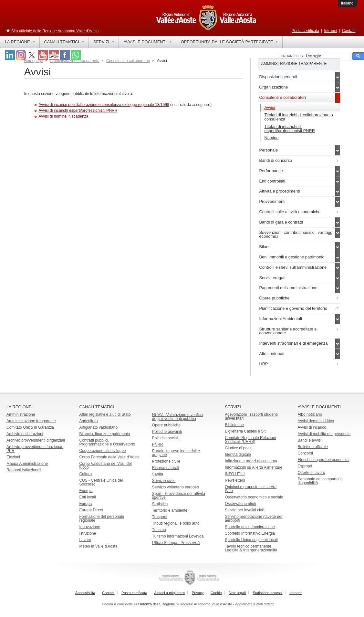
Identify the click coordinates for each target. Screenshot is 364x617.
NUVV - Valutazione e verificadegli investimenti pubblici (177, 417)
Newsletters (235, 480)
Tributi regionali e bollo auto (176, 523)
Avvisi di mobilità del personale (324, 434)
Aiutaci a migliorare (169, 593)
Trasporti (160, 517)
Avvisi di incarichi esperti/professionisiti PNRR (78, 110)
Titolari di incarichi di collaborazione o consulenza (299, 117)
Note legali (237, 593)
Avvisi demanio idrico (316, 421)
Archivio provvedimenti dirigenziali (36, 440)
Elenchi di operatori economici (324, 460)
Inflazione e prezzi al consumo (251, 461)
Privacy (198, 593)
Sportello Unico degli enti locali (251, 540)
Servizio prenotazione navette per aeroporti (254, 518)
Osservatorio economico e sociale (254, 497)
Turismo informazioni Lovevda (178, 536)
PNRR (158, 444)
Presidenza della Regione (154, 604)
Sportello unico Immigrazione (250, 527)
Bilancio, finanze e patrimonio (104, 434)
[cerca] (314, 56)
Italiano (347, 3)
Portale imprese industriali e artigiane (176, 453)
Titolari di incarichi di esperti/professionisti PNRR (290, 129)
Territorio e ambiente (170, 510)
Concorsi (305, 453)
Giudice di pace (238, 448)
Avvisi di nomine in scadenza (64, 116)
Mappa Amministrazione (27, 464)
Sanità (158, 474)
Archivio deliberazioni (25, 434)
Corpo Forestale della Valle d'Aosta (109, 457)
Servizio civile (164, 481)
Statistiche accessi (267, 593)
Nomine (272, 138)
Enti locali (87, 497)
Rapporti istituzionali (24, 470)
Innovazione (90, 527)
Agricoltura (88, 421)
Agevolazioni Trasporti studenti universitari (251, 416)
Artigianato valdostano (98, 427)
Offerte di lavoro (312, 473)
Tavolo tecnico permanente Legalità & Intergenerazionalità (251, 548)
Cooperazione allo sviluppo (102, 451)
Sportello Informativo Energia (250, 533)
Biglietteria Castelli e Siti (246, 431)
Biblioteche (234, 425)
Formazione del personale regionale (102, 518)
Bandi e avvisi (310, 440)
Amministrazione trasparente (31, 421)
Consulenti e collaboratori (128, 61)
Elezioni (13, 457)
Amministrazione (21, 414)
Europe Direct (91, 510)
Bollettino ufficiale (313, 447)
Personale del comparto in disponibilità (320, 481)
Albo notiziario (310, 414)
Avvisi (270, 107)
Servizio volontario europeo (176, 487)
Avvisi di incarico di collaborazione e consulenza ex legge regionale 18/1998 (104, 105)
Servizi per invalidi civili (245, 510)
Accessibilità (85, 593)
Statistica (160, 504)
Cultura (85, 474)
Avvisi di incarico (312, 427)
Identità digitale (238, 455)
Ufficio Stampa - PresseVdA (176, 543)
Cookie (216, 593)
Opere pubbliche (166, 425)
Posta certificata (305, 31)
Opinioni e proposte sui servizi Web (251, 489)
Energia (86, 491)
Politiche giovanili (167, 432)
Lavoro (85, 540)
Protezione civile (166, 461)
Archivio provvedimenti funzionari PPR (35, 449)
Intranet (331, 31)
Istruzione (88, 533)
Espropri (305, 466)
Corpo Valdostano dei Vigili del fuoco (105, 465)
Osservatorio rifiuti (240, 504)
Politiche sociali (165, 438)
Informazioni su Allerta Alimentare (254, 467)
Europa (85, 504)
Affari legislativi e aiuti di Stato (105, 414)
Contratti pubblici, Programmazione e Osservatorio (107, 442)
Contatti (349, 31)
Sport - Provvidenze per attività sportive (179, 496)
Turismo (159, 530)
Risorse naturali (166, 468)
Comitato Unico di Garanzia (30, 427)
